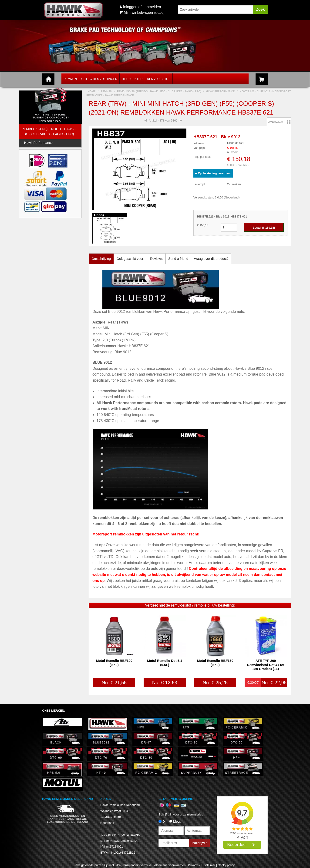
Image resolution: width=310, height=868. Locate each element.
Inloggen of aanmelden (142, 7)
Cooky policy (226, 865)
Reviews (156, 259)
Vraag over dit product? (211, 259)
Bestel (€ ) (264, 228)
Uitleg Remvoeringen (99, 79)
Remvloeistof (159, 79)
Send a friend (178, 259)
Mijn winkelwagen (136, 12)
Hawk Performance (38, 143)
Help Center (132, 79)
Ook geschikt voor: (130, 259)
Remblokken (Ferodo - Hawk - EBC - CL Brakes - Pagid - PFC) (49, 132)
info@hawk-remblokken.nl (121, 841)
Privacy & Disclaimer (202, 865)
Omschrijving (101, 259)
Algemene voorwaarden (170, 865)
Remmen (70, 79)
